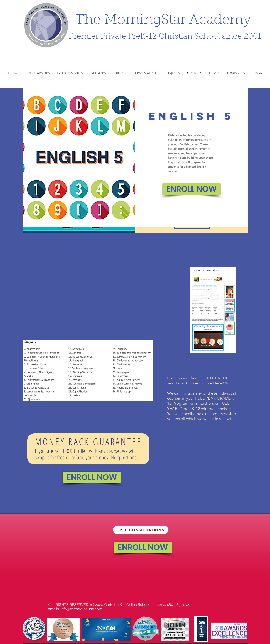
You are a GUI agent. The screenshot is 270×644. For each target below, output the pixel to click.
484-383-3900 (179, 605)
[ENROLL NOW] (191, 189)
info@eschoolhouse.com (82, 609)
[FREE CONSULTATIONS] (141, 530)
